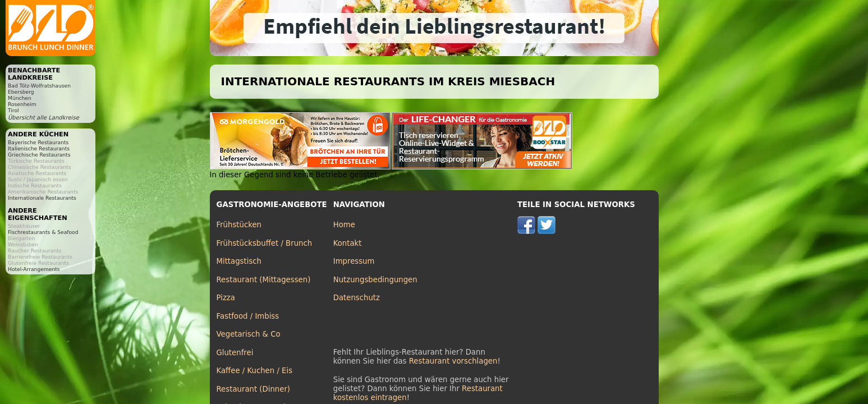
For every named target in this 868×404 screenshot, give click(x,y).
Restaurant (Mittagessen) (264, 280)
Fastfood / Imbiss (248, 316)
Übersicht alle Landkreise (43, 118)
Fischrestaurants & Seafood (43, 232)
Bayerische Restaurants (38, 142)
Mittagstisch (239, 261)
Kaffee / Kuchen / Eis (255, 371)
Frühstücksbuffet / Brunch (265, 243)
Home (344, 225)
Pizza (226, 298)
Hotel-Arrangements (34, 269)
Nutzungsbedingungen (375, 280)
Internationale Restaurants (42, 198)
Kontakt (348, 243)
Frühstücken (239, 225)
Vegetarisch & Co (249, 334)
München (20, 98)
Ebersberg (21, 92)
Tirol (13, 110)
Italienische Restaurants (39, 148)
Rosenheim (22, 104)
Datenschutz (357, 298)
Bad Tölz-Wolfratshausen (39, 86)
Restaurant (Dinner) (254, 389)
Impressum (354, 261)
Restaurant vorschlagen (453, 361)
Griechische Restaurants (39, 155)
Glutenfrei (235, 353)
